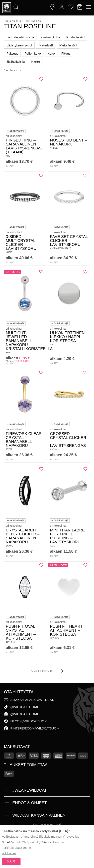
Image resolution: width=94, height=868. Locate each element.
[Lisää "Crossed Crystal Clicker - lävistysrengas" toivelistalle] (85, 372)
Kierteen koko (50, 37)
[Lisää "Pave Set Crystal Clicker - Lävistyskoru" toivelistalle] (85, 175)
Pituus (66, 53)
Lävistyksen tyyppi (19, 45)
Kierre (36, 61)
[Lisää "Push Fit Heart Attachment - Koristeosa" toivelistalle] (85, 565)
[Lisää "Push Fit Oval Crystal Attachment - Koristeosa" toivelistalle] (41, 565)
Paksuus (12, 53)
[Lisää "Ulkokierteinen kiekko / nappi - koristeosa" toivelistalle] (85, 272)
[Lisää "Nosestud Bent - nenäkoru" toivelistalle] (85, 79)
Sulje (11, 861)
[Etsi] (1, 0)
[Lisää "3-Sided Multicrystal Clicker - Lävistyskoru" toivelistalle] (41, 175)
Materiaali (46, 45)
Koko (51, 53)
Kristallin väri (75, 37)
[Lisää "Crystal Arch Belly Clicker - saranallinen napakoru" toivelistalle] (41, 469)
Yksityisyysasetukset (47, 824)
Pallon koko (33, 53)
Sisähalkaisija (16, 61)
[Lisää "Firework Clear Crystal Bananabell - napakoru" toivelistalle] (41, 372)
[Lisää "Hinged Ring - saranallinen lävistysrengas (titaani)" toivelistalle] (41, 79)
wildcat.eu (9, 853)
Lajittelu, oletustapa (20, 37)
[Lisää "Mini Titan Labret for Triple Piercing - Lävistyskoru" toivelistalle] (85, 469)
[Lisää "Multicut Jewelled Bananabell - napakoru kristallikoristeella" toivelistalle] (41, 272)
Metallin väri (68, 45)
